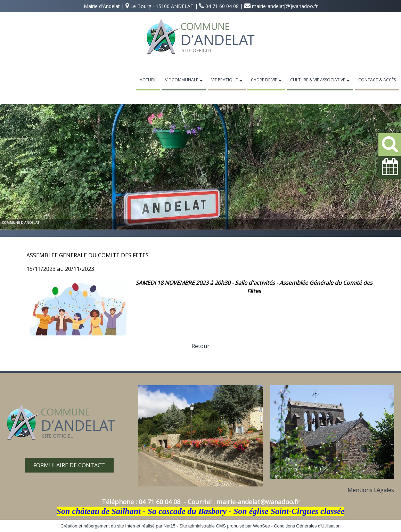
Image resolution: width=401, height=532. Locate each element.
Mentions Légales (371, 490)
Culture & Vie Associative (318, 80)
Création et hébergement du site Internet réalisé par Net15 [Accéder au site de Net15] (118, 526)
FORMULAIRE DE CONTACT (69, 465)
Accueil (148, 80)
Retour (200, 346)
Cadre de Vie (264, 80)
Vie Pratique (224, 80)
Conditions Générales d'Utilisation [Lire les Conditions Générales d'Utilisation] (307, 526)
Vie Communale (182, 80)
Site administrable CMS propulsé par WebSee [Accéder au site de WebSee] (225, 526)
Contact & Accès (377, 80)
